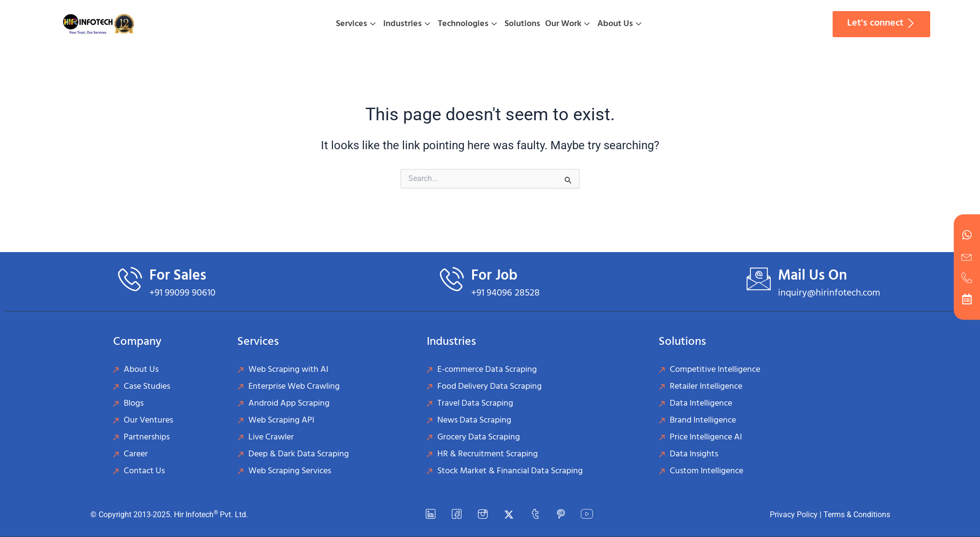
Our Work (567, 24)
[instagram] (483, 515)
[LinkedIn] (431, 515)
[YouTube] (587, 515)
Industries (407, 24)
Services (356, 24)
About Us (619, 24)
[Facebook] (457, 515)
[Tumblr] (535, 515)
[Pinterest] (561, 515)
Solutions (522, 24)
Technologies (467, 24)
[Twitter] (509, 515)
